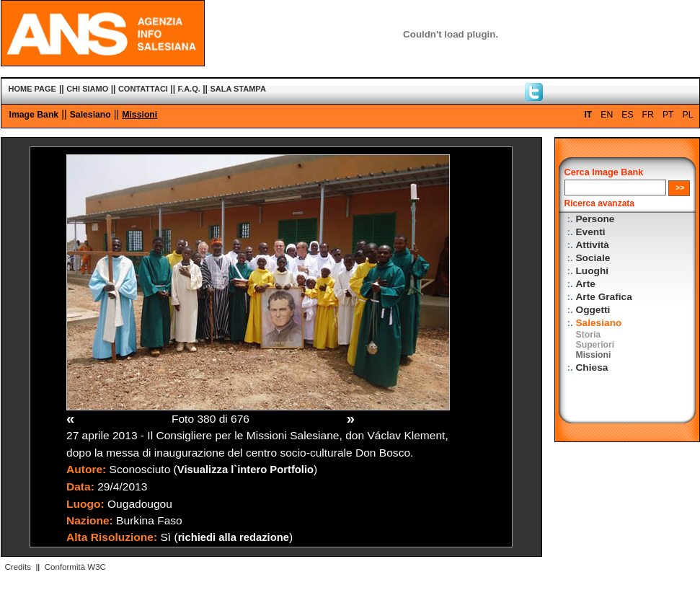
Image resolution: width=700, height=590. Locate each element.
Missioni (139, 115)
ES (627, 115)
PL (688, 115)
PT (668, 115)
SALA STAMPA (238, 89)
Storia (589, 335)
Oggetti (593, 310)
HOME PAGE (32, 89)
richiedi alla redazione (234, 537)
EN (607, 115)
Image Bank (34, 115)
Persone (595, 219)
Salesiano (90, 115)
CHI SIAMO (87, 89)
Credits (18, 567)
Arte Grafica (604, 297)
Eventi (591, 232)
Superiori (595, 345)
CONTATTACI (143, 89)
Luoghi (593, 271)
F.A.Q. (189, 89)
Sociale (593, 258)
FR (648, 115)
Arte (586, 284)
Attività (593, 245)
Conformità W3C (75, 567)
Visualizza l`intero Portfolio (245, 470)
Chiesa (592, 367)
